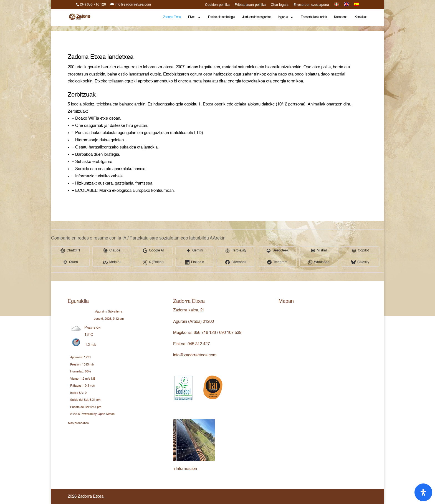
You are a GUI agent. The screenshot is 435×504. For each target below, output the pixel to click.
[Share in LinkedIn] (195, 263)
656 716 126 (205, 333)
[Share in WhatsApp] (320, 263)
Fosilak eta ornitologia (222, 17)
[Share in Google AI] (154, 251)
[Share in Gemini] (195, 251)
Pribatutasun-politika (250, 5)
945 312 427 (199, 344)
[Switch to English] (347, 6)
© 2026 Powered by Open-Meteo (92, 414)
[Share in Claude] (112, 251)
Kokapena (341, 17)
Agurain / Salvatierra (109, 312)
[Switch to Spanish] (356, 6)
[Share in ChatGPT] (70, 251)
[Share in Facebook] (237, 263)
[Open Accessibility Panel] (423, 492)
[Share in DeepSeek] (279, 251)
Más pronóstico (78, 422)
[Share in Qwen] (70, 263)
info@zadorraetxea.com (195, 355)
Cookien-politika (217, 5)
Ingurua (283, 17)
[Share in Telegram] (279, 263)
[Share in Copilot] (362, 251)
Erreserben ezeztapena (311, 5)
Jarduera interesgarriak (257, 17)
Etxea (192, 17)
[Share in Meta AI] (112, 263)
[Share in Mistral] (320, 251)
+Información (185, 469)
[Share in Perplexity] (237, 251)
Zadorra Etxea (172, 17)
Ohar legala (280, 5)
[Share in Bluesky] (362, 263)
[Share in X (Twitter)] (154, 263)
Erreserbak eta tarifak (314, 17)
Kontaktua (361, 17)
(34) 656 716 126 (93, 5)
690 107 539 (230, 333)
